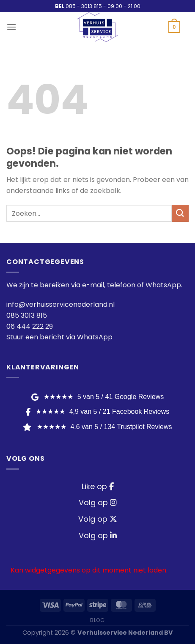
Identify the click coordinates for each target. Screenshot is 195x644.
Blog (97, 620)
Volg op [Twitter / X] (98, 519)
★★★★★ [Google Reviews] (97, 397)
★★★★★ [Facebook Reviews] (97, 411)
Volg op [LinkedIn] (98, 535)
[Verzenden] (180, 213)
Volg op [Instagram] (98, 502)
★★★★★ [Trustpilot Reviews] (97, 427)
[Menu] (11, 27)
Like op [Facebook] (98, 486)
